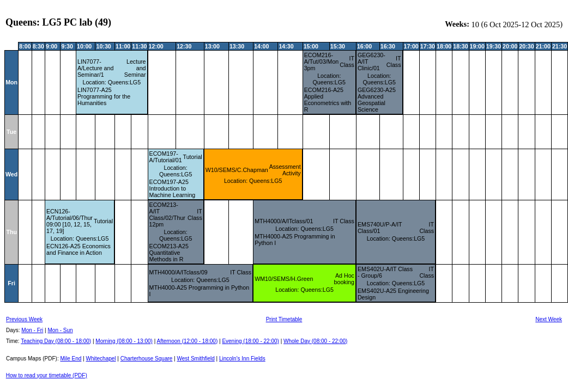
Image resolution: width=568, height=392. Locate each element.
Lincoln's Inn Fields (242, 359)
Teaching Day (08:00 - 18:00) (56, 341)
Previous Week (24, 319)
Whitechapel (101, 359)
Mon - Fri (32, 330)
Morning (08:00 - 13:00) (124, 341)
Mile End (71, 359)
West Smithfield (196, 359)
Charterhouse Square (147, 359)
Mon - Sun (61, 330)
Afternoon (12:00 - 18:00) (187, 341)
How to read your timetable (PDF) (47, 375)
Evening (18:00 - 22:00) (250, 341)
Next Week (549, 319)
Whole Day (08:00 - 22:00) (315, 341)
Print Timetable (284, 319)
